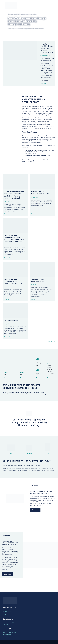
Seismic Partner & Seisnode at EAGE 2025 (41, 193)
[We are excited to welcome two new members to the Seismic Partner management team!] (15, 182)
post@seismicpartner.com (10, 615)
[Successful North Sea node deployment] (43, 269)
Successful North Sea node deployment (40, 280)
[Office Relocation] (15, 310)
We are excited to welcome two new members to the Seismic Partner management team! (15, 195)
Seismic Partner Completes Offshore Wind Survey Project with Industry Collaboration (14, 238)
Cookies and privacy (49, 642)
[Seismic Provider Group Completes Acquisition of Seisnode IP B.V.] (20, 63)
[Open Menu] (52, 5)
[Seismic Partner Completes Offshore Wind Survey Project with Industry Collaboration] (15, 225)
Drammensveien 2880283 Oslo (8, 624)
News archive (52, 341)
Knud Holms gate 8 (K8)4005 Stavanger (9, 633)
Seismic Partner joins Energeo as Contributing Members (13, 281)
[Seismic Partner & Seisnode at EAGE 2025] (43, 182)
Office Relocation (11, 321)
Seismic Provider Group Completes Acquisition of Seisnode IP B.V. (47, 48)
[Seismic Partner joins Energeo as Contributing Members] (15, 269)
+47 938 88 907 (7, 611)
